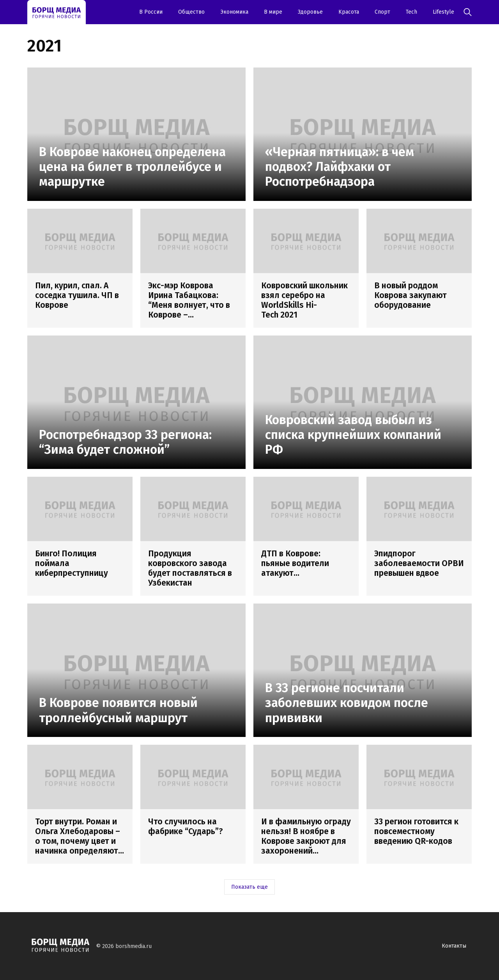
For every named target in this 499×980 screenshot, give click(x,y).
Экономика (234, 12)
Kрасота (349, 12)
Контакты (454, 946)
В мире (273, 12)
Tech (411, 12)
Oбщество (191, 12)
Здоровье (310, 12)
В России (151, 12)
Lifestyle (443, 12)
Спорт (382, 12)
